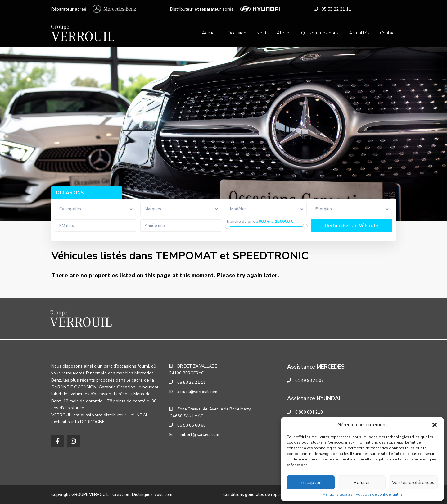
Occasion (237, 33)
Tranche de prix (240, 222)
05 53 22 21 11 (336, 9)
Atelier (284, 33)
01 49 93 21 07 (309, 381)
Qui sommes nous (320, 33)
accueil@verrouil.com (197, 392)
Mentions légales (338, 494)
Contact (388, 33)
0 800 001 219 (309, 412)
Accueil (209, 33)
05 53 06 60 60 (192, 425)
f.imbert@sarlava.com (198, 435)
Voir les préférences (413, 483)
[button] (435, 425)
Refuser (362, 483)
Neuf (261, 33)
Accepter (311, 483)
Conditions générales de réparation (257, 495)
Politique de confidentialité (379, 494)
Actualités (359, 33)
